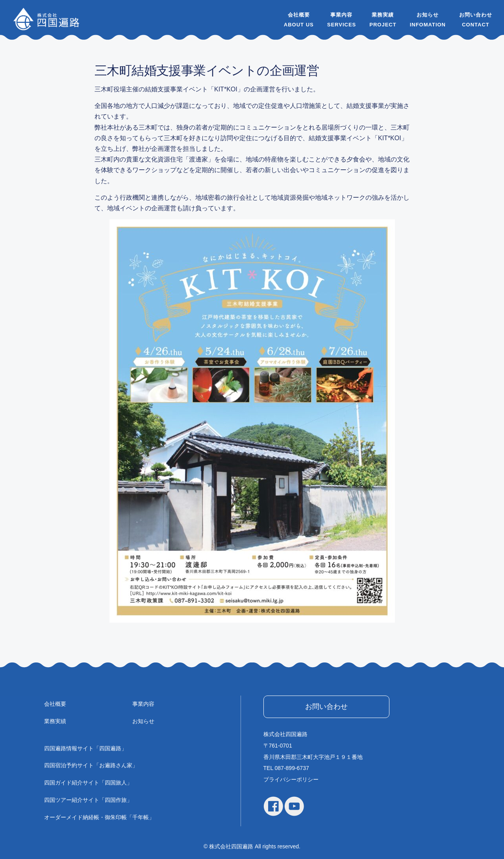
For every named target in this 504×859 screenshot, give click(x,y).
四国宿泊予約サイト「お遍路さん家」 (91, 765)
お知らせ (428, 15)
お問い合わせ (476, 15)
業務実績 (383, 15)
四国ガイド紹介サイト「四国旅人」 (88, 783)
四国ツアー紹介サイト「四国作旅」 (88, 800)
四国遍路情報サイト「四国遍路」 (85, 748)
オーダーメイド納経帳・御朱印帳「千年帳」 (99, 817)
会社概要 (299, 15)
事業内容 (341, 15)
